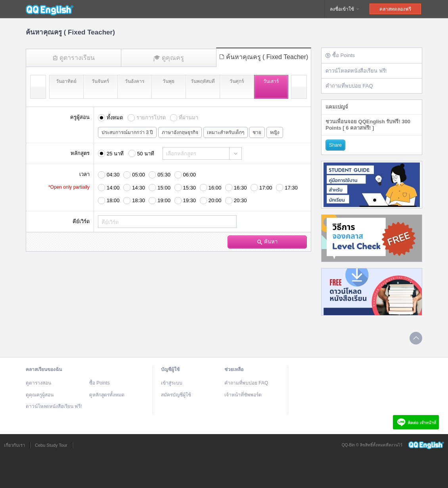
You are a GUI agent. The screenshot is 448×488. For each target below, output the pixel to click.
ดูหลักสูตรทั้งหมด (107, 395)
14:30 (139, 188)
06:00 (190, 175)
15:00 (164, 188)
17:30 (291, 188)
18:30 (139, 200)
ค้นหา (267, 242)
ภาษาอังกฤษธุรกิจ (180, 132)
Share (335, 145)
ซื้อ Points (340, 55)
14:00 (113, 188)
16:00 (215, 188)
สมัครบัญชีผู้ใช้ (176, 395)
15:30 (190, 188)
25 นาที (115, 154)
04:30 (113, 175)
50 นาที (146, 154)
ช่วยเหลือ (234, 369)
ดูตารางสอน (38, 383)
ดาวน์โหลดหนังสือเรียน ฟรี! (356, 71)
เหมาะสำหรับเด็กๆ (226, 132)
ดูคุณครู (169, 58)
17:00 (266, 188)
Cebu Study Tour (51, 445)
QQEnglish (50, 9)
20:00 (215, 200)
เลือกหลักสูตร (181, 154)
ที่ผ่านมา (189, 118)
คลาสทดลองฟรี (395, 9)
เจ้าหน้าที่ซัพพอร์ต (243, 395)
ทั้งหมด (115, 118)
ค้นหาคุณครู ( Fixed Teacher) (264, 57)
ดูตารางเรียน (74, 58)
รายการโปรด (151, 118)
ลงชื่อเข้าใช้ (345, 9)
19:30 (190, 200)
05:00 (139, 175)
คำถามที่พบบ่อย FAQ (349, 86)
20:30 (240, 200)
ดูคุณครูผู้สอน (40, 395)
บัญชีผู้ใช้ (170, 369)
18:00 (113, 200)
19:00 (164, 200)
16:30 (240, 188)
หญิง (275, 132)
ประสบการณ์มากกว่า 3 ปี (127, 132)
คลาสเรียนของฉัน (44, 369)
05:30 (164, 175)
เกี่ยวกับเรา (14, 445)
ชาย (257, 132)
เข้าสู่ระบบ (172, 383)
